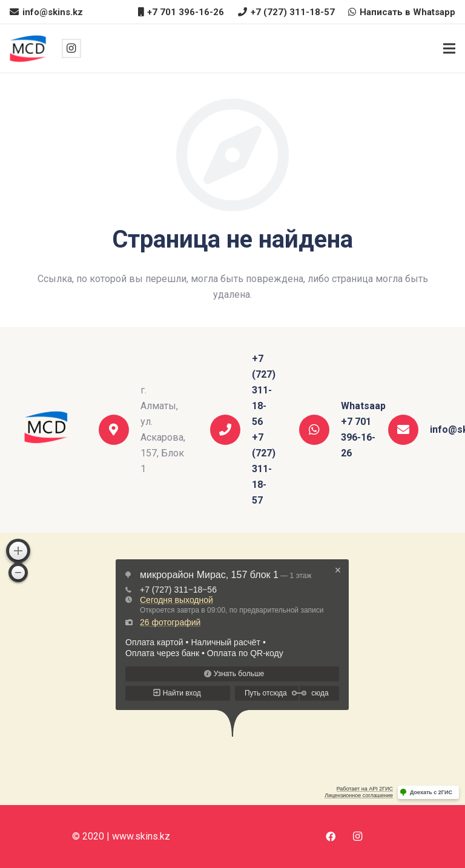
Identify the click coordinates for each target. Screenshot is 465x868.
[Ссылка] (29, 49)
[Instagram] (71, 48)
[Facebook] (331, 837)
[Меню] (449, 48)
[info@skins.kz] (409, 430)
